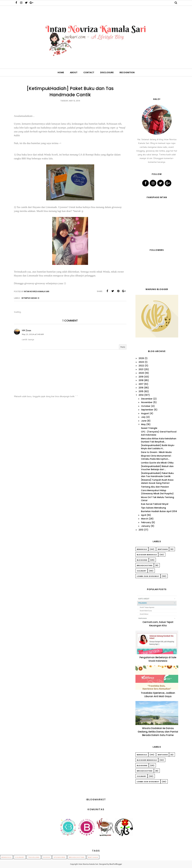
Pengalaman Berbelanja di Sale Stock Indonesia (158, 659)
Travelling (34, 857)
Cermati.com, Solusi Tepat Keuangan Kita (158, 624)
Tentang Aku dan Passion (155, 487)
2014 (141, 395)
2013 (141, 530)
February (146, 522)
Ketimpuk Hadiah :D (30, 298)
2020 (141, 373)
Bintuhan (163, 549)
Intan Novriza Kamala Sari (88, 864)
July (143, 417)
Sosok (47, 857)
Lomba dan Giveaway (148, 576)
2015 (141, 391)
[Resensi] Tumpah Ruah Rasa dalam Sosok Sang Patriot (157, 481)
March (145, 519)
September (147, 410)
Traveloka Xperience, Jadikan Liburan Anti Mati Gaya (158, 695)
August (145, 413)
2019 (141, 377)
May (143, 424)
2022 (141, 366)
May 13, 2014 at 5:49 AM (33, 334)
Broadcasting (145, 565)
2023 (141, 362)
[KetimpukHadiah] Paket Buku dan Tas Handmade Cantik (157, 475)
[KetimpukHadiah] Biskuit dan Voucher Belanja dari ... (157, 468)
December (147, 399)
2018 (141, 380)
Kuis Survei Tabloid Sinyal (155, 504)
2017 (141, 384)
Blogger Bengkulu (147, 555)
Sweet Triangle (149, 428)
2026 (141, 358)
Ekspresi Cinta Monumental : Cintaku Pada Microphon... (156, 457)
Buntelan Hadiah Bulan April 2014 (159, 511)
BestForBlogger (116, 864)
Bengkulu (142, 549)
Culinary (142, 571)
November (147, 402)
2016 (141, 388)
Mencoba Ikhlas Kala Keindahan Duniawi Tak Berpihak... (159, 440)
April (144, 515)
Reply (123, 347)
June (144, 421)
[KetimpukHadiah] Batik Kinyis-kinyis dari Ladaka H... (158, 447)
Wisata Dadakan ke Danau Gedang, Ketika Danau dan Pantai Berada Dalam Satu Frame (158, 732)
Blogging (142, 560)
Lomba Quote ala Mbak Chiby (157, 463)
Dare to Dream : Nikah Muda (156, 452)
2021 (141, 369)
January (146, 526)
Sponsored (59, 857)
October (146, 406)
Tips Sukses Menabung (153, 508)
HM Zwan (26, 330)
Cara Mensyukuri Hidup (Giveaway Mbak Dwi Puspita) (157, 492)
